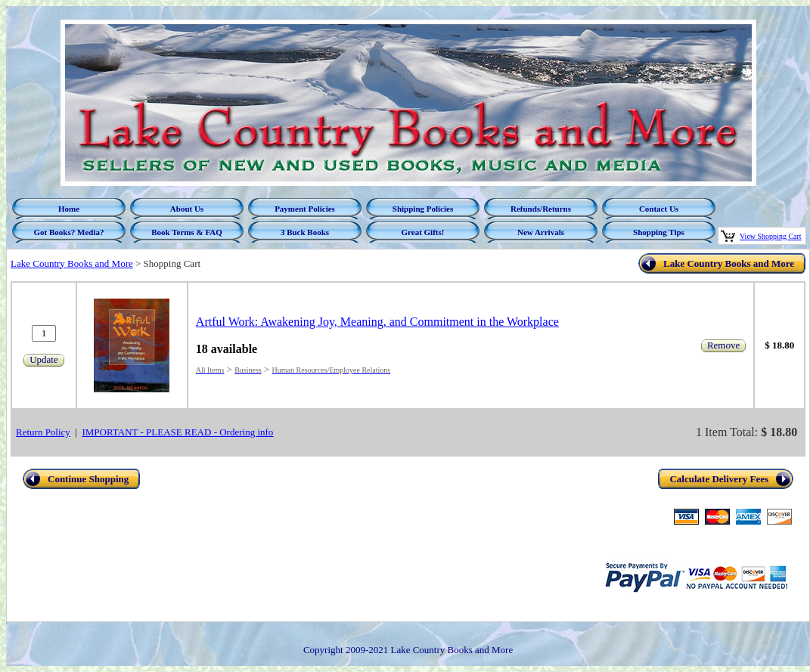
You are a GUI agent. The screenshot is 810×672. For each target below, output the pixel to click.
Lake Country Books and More (72, 263)
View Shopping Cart (771, 236)
